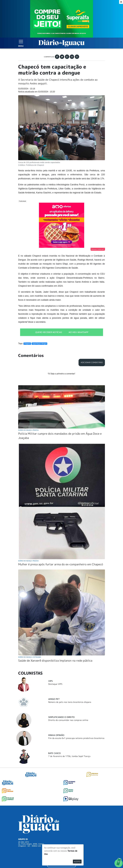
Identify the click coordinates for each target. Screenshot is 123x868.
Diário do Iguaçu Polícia (28, 392)
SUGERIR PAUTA (61, 816)
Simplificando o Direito (61, 679)
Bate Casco (54, 715)
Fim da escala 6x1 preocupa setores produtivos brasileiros (76, 700)
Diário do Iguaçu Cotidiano (30, 619)
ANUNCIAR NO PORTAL (61, 826)
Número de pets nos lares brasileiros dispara (70, 664)
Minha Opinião (56, 697)
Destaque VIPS (55, 646)
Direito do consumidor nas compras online (68, 682)
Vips (50, 643)
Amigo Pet (54, 661)
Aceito (77, 862)
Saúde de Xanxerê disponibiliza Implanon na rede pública (55, 623)
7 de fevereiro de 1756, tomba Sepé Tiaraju (69, 718)
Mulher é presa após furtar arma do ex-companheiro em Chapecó (61, 526)
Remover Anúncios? (98, 249)
